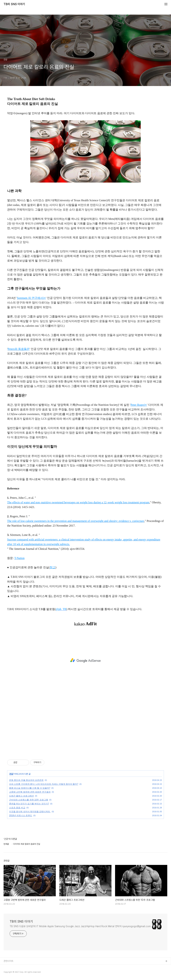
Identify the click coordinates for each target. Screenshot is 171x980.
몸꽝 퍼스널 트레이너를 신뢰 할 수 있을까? (30, 788)
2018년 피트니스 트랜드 (21, 815)
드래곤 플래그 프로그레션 (21, 796)
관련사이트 (8, 961)
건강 (11, 774)
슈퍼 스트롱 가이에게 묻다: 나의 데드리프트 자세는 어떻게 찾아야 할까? (44, 784)
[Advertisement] (85, 660)
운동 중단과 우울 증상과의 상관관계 (26, 780)
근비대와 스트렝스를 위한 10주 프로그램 (29, 800)
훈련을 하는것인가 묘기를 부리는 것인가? (29, 804)
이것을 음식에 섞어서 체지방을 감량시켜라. (30, 812)
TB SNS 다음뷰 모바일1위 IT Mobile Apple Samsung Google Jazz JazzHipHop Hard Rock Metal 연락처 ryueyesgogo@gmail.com (80, 926)
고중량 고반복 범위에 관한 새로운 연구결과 (30, 792)
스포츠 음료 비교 (17, 808)
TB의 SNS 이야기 (14, 4)
